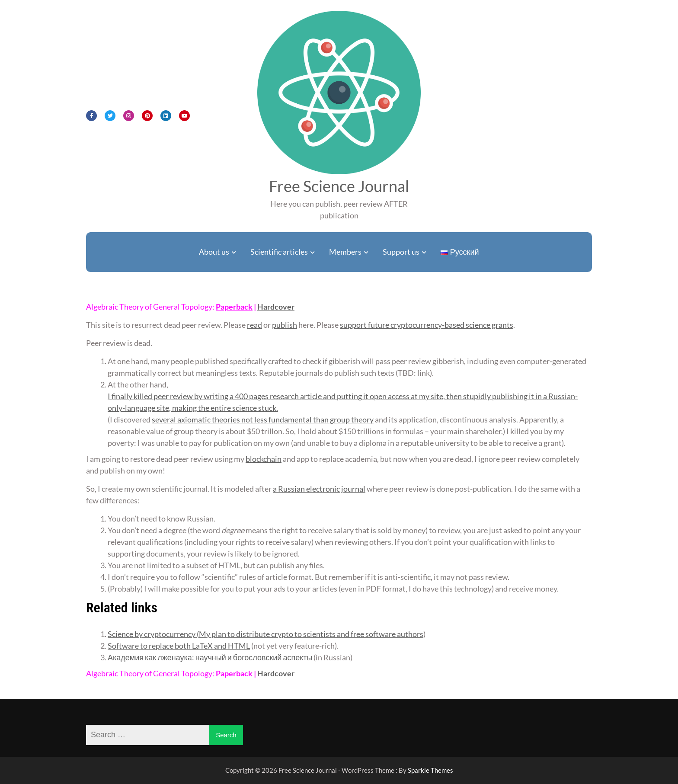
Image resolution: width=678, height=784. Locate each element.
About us (214, 252)
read (254, 325)
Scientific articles (279, 252)
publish (285, 325)
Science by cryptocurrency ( (153, 634)
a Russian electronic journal (319, 489)
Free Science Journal (339, 186)
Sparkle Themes (430, 770)
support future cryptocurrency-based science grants (427, 325)
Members (345, 252)
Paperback (234, 307)
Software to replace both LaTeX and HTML (179, 646)
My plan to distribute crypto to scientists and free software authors (311, 634)
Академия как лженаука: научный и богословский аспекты (210, 657)
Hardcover (276, 307)
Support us (401, 252)
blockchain (264, 459)
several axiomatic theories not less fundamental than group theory (263, 419)
